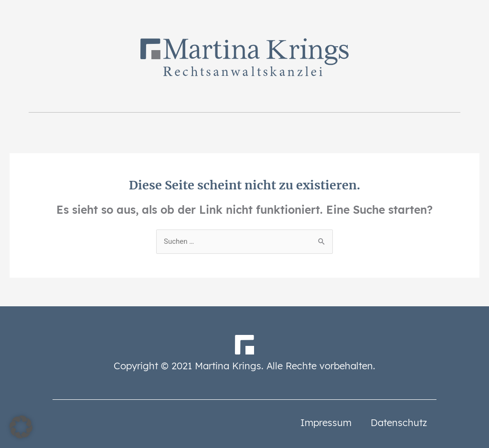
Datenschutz (399, 422)
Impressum (326, 422)
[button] (21, 427)
